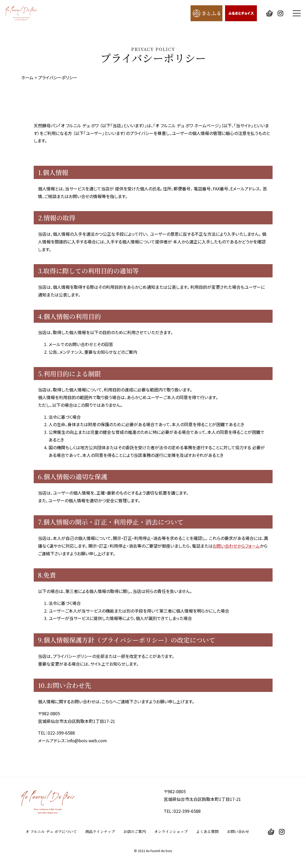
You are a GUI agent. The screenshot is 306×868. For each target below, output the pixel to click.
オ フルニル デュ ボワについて (51, 831)
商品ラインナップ (100, 831)
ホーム (27, 77)
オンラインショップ (171, 831)
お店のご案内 (135, 831)
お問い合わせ (238, 831)
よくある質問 (207, 831)
